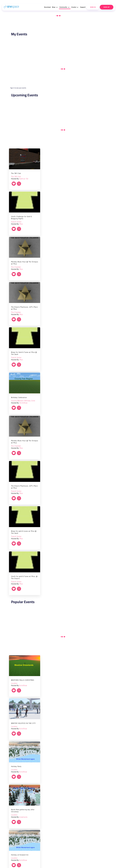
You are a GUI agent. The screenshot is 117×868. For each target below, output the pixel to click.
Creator (75, 7)
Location (14, 683)
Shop (55, 7)
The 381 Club (16, 177)
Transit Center (16, 222)
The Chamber (16, 267)
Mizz (21, 224)
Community (65, 7)
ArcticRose (24, 403)
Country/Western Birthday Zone (23, 401)
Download (47, 7)
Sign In (93, 7)
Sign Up (107, 7)
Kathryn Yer (24, 179)
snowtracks (23, 817)
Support (83, 7)
